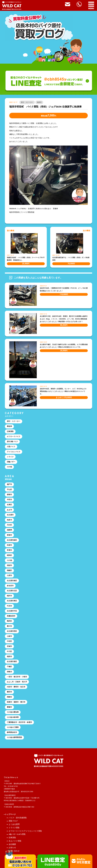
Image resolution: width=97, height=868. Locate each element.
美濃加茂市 (11, 616)
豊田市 (9, 692)
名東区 (9, 505)
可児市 (9, 606)
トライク (10, 457)
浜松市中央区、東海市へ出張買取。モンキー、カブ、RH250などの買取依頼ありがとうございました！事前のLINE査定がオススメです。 (63, 391)
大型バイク (11, 447)
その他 (9, 467)
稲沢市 (9, 596)
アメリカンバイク (14, 452)
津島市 (9, 672)
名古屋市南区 (12, 581)
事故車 (9, 426)
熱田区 (9, 621)
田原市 (9, 545)
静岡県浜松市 (12, 732)
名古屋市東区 (12, 601)
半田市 (9, 500)
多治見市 (10, 586)
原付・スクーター (27, 102)
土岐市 (9, 636)
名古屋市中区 (12, 611)
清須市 (9, 565)
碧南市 (9, 495)
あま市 (9, 510)
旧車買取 (10, 431)
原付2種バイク (12, 441)
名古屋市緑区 (12, 540)
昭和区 (9, 555)
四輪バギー (11, 462)
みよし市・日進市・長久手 (17, 682)
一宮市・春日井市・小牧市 (17, 677)
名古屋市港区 (12, 661)
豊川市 (9, 626)
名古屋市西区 (12, 631)
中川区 (9, 651)
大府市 (9, 575)
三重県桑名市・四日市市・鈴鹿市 (19, 722)
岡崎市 (9, 697)
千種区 (9, 667)
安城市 (9, 646)
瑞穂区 (9, 570)
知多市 (9, 520)
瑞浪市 (39, 102)
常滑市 (9, 550)
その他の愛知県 (13, 712)
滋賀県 (9, 530)
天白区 (9, 525)
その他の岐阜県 (13, 717)
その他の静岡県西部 (14, 737)
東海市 (9, 535)
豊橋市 (9, 707)
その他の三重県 (13, 727)
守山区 (9, 489)
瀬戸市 (9, 484)
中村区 (9, 641)
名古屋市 (10, 515)
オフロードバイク (14, 436)
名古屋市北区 (12, 591)
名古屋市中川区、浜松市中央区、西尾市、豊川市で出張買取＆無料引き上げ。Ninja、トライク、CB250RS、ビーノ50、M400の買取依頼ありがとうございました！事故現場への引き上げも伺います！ (64, 319)
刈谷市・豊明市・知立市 (16, 687)
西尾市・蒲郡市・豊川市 (16, 702)
